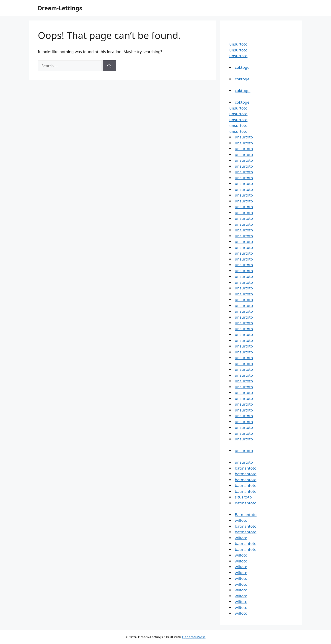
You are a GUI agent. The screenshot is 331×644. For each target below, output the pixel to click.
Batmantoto (246, 515)
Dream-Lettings (60, 8)
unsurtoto (238, 44)
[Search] (109, 66)
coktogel (243, 67)
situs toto (243, 497)
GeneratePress (194, 637)
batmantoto (246, 468)
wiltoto (241, 520)
